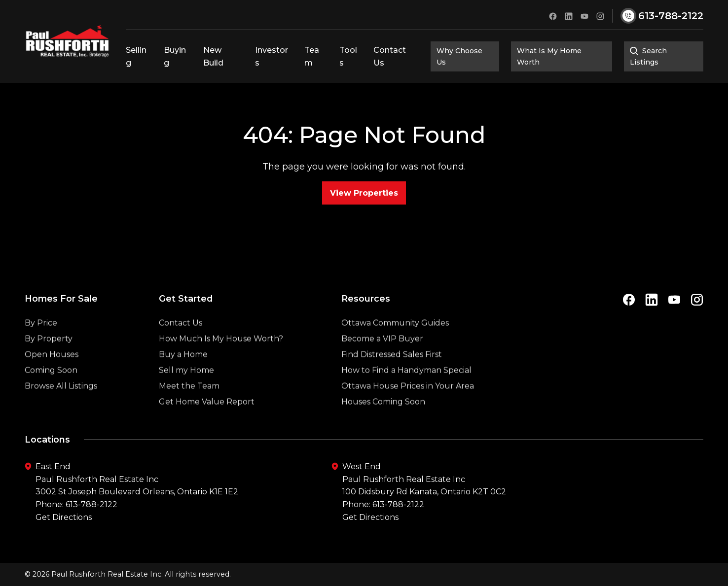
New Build (213, 56)
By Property (49, 362)
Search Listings (649, 56)
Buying (175, 56)
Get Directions (64, 517)
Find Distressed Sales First (392, 378)
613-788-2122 (91, 504)
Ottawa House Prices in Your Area (408, 410)
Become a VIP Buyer (382, 362)
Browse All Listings (61, 410)
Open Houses (52, 378)
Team (312, 56)
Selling (136, 56)
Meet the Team (189, 410)
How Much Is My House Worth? (221, 362)
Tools (348, 56)
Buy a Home (183, 378)
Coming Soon (51, 394)
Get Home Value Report (207, 426)
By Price (41, 347)
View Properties (364, 193)
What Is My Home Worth (549, 56)
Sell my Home (186, 394)
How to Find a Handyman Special (406, 394)
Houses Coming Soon (383, 426)
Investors (272, 56)
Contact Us (390, 56)
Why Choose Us (459, 56)
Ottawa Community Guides (395, 347)
